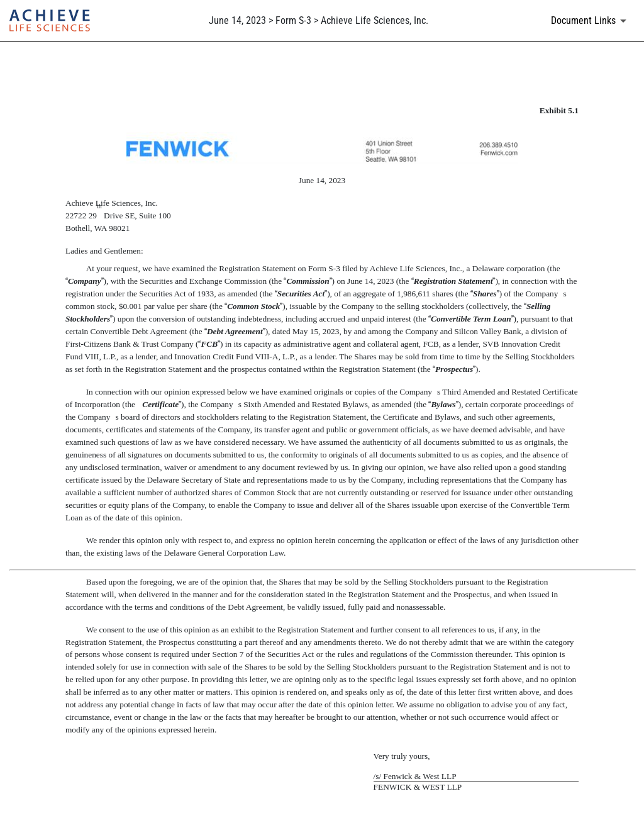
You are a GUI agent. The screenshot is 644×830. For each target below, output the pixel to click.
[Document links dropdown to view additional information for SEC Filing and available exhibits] (591, 21)
